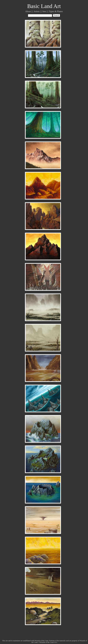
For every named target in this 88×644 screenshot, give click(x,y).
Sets (44, 11)
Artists (37, 11)
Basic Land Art (44, 6)
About (28, 11)
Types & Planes (56, 11)
